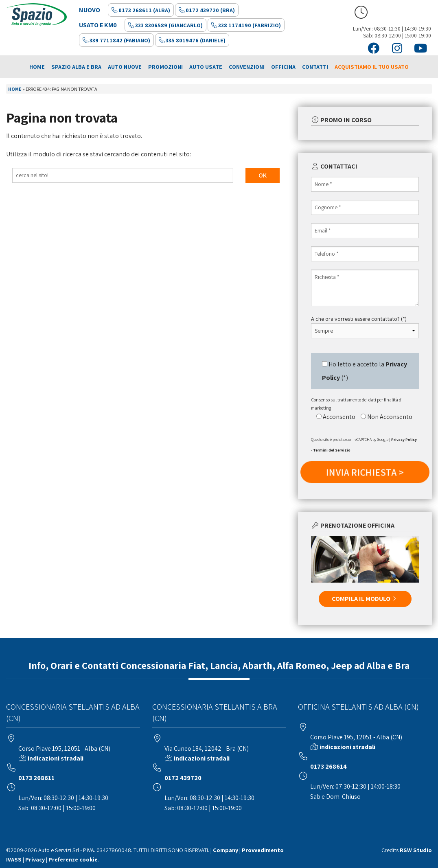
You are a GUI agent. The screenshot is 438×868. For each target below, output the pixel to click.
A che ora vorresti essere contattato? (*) (359, 319)
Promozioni (165, 67)
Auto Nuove (125, 67)
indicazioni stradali (56, 758)
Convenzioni (247, 67)
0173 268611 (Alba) (141, 10)
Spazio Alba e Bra (76, 67)
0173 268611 (36, 778)
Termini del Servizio (332, 450)
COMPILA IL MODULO (365, 599)
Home (37, 67)
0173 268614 (328, 766)
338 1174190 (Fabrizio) (246, 25)
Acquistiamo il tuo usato (372, 67)
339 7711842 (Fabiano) (116, 40)
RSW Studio (416, 850)
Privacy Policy (404, 439)
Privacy (35, 859)
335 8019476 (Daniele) (192, 40)
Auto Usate (206, 67)
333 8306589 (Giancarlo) (165, 25)
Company (226, 850)
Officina (283, 67)
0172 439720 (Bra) (207, 10)
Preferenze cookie (73, 859)
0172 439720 (183, 778)
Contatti (315, 67)
